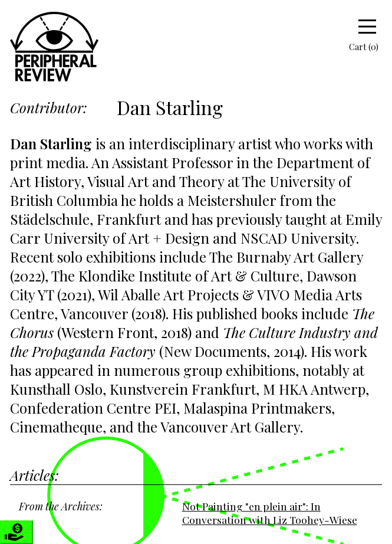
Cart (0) (356, 47)
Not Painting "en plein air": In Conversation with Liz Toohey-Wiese (270, 513)
